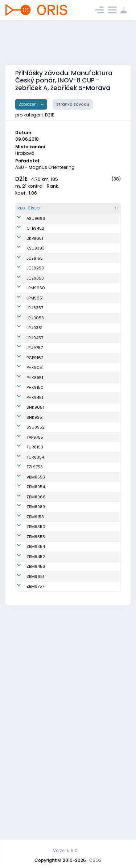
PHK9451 (35, 514)
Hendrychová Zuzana (64, 645)
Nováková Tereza (61, 434)
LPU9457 (35, 418)
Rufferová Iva (64, 606)
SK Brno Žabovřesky (97, 645)
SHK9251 (35, 545)
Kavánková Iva (65, 616)
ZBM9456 (36, 772)
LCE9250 (35, 307)
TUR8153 (35, 593)
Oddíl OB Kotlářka (95, 253)
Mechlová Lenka (60, 530)
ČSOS (95, 860)
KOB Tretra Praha (96, 577)
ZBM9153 (35, 693)
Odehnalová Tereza (63, 804)
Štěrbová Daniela (59, 482)
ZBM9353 (36, 724)
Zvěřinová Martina (60, 371)
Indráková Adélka (61, 693)
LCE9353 (35, 323)
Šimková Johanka (59, 709)
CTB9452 (35, 240)
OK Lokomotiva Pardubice (101, 371)
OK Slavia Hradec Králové (101, 530)
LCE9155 (35, 291)
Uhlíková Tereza (59, 450)
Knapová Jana (65, 386)
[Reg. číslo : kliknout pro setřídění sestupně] (32, 211)
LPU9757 (35, 434)
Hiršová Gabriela (59, 788)
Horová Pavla (64, 418)
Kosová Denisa (66, 498)
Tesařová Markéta (60, 772)
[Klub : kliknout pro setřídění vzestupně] (102, 211)
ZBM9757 (35, 804)
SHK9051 (35, 529)
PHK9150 (35, 498)
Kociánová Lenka (61, 629)
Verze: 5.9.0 (65, 850)
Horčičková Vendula (62, 323)
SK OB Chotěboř (101, 240)
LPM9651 (35, 354)
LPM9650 (36, 339)
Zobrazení (29, 104)
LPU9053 (35, 386)
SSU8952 (36, 561)
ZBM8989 (36, 677)
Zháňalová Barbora (61, 741)
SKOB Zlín (95, 616)
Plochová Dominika (60, 253)
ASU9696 (36, 227)
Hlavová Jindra (66, 677)
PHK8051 (35, 466)
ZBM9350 (36, 709)
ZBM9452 (36, 756)
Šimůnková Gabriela (61, 577)
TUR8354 (35, 606)
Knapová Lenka (66, 402)
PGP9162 (35, 450)
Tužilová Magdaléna (63, 756)
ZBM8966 (36, 661)
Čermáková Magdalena (63, 291)
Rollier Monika (65, 466)
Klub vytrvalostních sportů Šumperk (101, 272)
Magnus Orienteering (98, 227)
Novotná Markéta (59, 514)
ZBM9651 (35, 788)
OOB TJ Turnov (100, 593)
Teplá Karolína (65, 545)
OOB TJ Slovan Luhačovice (100, 291)
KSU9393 (36, 272)
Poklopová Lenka (61, 561)
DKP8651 (35, 253)
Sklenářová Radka (62, 307)
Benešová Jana (66, 240)
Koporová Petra (66, 724)
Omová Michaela (60, 593)
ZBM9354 (36, 740)
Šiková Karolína (59, 355)
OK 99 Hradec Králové (100, 466)
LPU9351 (34, 402)
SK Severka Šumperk (97, 561)
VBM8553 (36, 629)
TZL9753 (35, 616)
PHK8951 (35, 482)
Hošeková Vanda (60, 227)
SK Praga (95, 450)
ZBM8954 (36, 645)
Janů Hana (62, 272)
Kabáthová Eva (66, 661)
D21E (21, 179)
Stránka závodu (73, 104)
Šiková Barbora (65, 339)
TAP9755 (35, 577)
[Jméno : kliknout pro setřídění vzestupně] (66, 211)
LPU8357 (35, 370)
